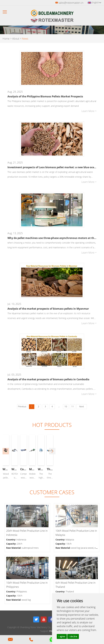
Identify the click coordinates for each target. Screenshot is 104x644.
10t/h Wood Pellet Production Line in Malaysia (76, 533)
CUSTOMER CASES (52, 492)
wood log (26, 600)
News (25, 39)
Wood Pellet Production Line (77, 469)
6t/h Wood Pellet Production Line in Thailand (75, 585)
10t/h (69, 544)
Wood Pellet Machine (27, 469)
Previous (22, 406)
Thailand (70, 591)
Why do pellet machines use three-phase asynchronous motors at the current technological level (52, 238)
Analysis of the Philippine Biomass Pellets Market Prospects (45, 96)
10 (66, 406)
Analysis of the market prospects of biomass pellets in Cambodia (48, 379)
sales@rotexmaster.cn (71, 3)
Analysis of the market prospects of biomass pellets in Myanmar (48, 309)
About (16, 39)
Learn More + (89, 111)
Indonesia (21, 540)
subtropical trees (30, 548)
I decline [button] (73, 636)
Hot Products (52, 425)
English (97, 2)
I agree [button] (62, 636)
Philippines (22, 591)
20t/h (20, 544)
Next (82, 406)
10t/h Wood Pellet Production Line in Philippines (27, 585)
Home (6, 39)
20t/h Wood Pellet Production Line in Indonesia (27, 533)
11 (73, 406)
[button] (98, 451)
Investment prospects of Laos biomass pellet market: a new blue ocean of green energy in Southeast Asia (52, 167)
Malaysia (70, 540)
